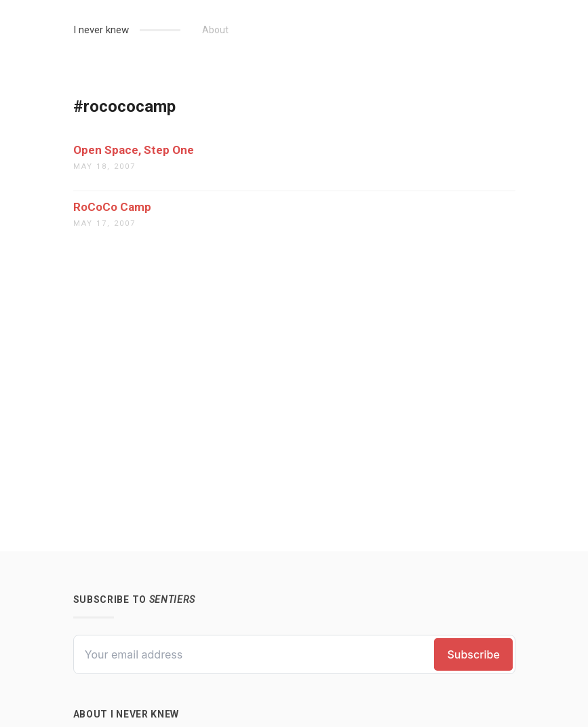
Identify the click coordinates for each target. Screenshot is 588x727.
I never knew (101, 30)
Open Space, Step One (134, 150)
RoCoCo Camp (112, 207)
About (215, 30)
